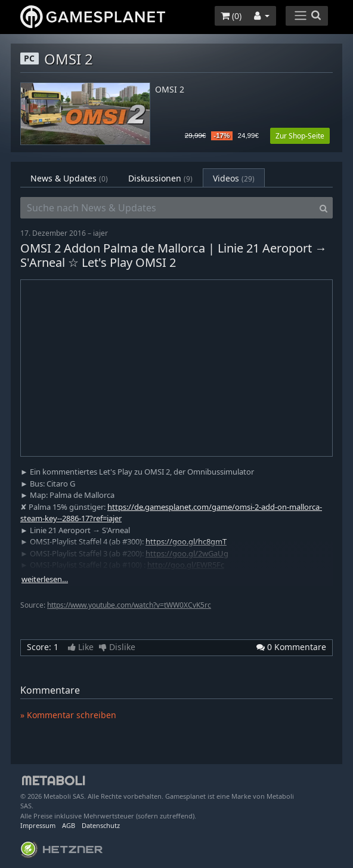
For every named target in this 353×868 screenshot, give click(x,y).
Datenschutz (101, 825)
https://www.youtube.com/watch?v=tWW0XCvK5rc (129, 605)
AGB (69, 825)
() (231, 16)
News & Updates (69, 178)
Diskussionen (160, 178)
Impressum (38, 825)
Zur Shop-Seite (300, 136)
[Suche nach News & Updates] (168, 208)
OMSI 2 (170, 90)
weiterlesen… (45, 579)
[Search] (323, 208)
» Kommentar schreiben (68, 715)
